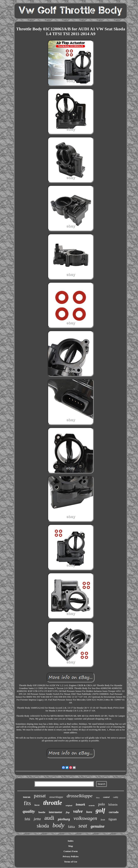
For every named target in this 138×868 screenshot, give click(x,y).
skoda (43, 826)
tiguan (113, 819)
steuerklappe (56, 797)
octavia (92, 805)
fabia (71, 827)
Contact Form (71, 851)
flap (68, 812)
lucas (37, 805)
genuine (98, 826)
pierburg (64, 819)
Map (71, 846)
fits (27, 803)
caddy (116, 797)
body (58, 825)
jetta (37, 819)
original (69, 805)
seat (83, 826)
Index (71, 841)
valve (78, 811)
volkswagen (85, 818)
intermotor (56, 812)
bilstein (113, 805)
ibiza (98, 798)
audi (49, 818)
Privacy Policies (71, 856)
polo (101, 804)
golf (100, 810)
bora (89, 812)
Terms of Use (71, 862)
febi (27, 819)
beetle (42, 812)
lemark (80, 805)
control (106, 797)
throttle (53, 803)
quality (29, 811)
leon (103, 820)
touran (27, 797)
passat (40, 796)
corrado (114, 812)
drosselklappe (80, 796)
